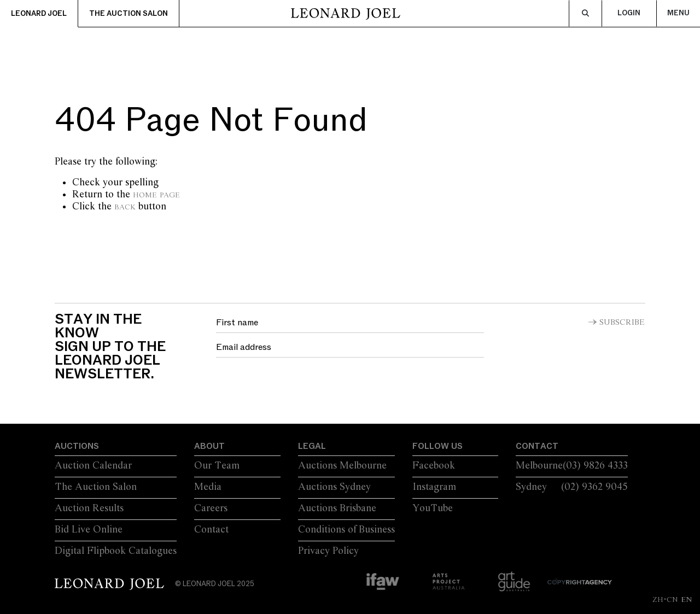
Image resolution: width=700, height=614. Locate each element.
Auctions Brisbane (337, 508)
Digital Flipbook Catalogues (116, 551)
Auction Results (89, 508)
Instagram (434, 487)
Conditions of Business (346, 530)
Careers (211, 508)
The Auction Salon (129, 14)
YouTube (433, 508)
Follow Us (437, 446)
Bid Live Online (89, 530)
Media (208, 487)
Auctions (77, 446)
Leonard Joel (39, 14)
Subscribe (622, 323)
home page (156, 195)
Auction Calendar (93, 466)
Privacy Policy (328, 551)
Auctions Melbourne (342, 466)
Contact (211, 530)
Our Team (217, 466)
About (209, 446)
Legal (312, 446)
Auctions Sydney (334, 487)
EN (686, 599)
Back (125, 207)
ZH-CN (665, 599)
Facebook (434, 466)
